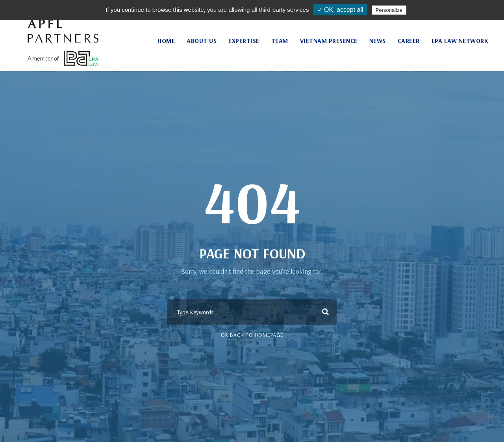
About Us (202, 41)
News (378, 41)
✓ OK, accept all (340, 10)
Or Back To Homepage (252, 335)
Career (409, 41)
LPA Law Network (460, 41)
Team (280, 41)
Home (166, 41)
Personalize (389, 10)
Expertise (244, 41)
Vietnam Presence (329, 41)
